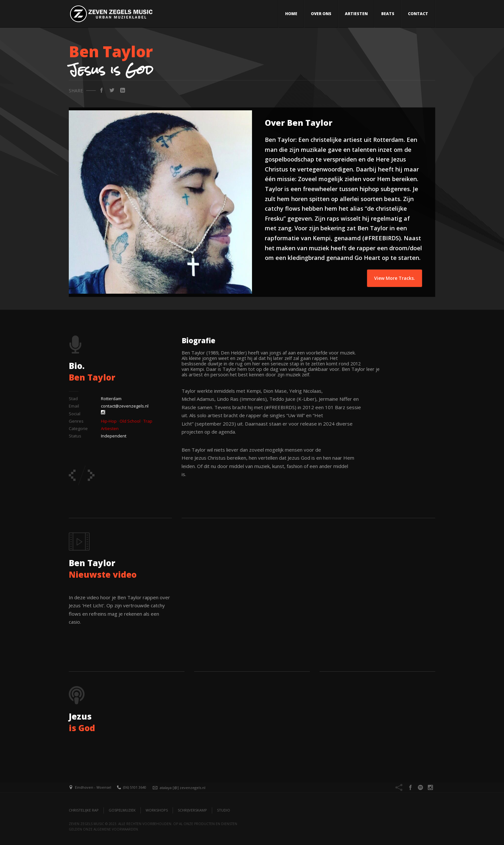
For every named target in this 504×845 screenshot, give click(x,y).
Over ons (321, 14)
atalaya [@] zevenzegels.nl (183, 788)
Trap (148, 421)
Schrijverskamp (192, 810)
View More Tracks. (395, 278)
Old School (130, 421)
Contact (418, 14)
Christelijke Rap (84, 810)
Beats (388, 14)
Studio (224, 810)
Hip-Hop (109, 421)
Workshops (157, 810)
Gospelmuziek (122, 810)
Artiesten (356, 14)
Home (291, 14)
